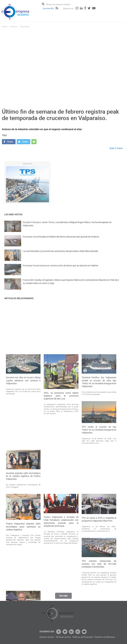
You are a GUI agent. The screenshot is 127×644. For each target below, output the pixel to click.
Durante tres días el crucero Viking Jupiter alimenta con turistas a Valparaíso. (23, 458)
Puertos (14, 26)
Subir (112, 148)
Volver (120, 148)
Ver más (63, 597)
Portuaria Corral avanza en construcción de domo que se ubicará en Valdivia (60, 269)
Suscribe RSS (48, 8)
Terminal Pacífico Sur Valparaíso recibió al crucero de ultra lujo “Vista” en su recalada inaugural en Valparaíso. (99, 460)
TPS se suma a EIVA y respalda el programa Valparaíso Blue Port (99, 597)
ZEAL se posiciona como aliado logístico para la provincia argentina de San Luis (61, 474)
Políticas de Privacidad (103, 637)
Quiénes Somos (67, 637)
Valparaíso (25, 26)
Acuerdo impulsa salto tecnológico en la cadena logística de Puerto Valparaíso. (23, 554)
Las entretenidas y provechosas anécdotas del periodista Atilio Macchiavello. (61, 254)
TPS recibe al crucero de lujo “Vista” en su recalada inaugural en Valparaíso (99, 508)
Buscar (43, 4)
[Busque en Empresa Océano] (60, 4)
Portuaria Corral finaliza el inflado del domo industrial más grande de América (61, 240)
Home (5, 26)
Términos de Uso (84, 637)
